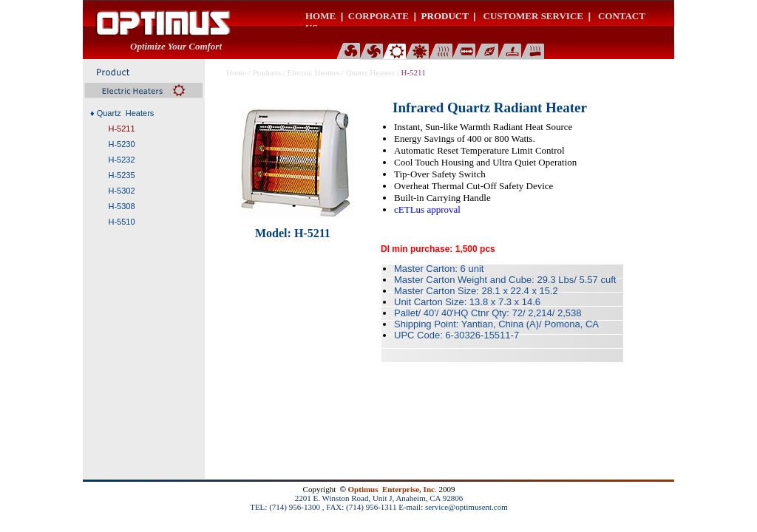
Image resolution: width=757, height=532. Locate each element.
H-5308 (121, 206)
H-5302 (121, 191)
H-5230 (121, 144)
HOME (320, 16)
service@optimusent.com (466, 507)
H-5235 (121, 175)
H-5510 (121, 222)
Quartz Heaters (370, 72)
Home (236, 72)
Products (267, 72)
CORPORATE (378, 16)
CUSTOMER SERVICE (533, 16)
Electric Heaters (314, 72)
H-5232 (121, 160)
